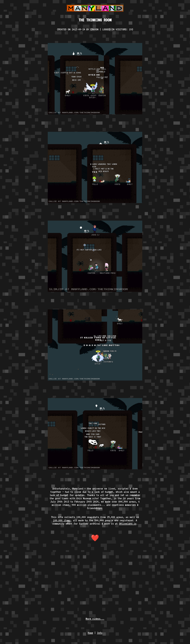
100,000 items (62, 520)
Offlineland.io (128, 523)
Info (100, 633)
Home (90, 633)
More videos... (95, 619)
